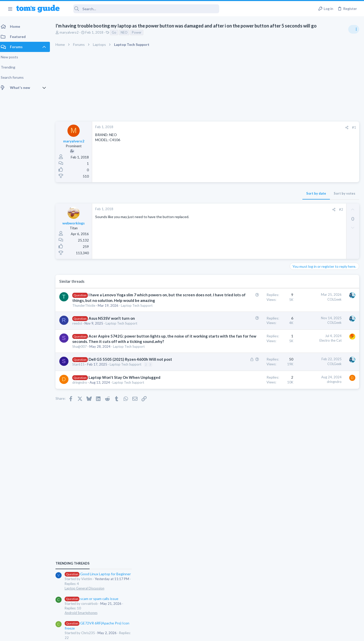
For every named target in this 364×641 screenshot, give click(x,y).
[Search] (143, 9)
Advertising (127, 634)
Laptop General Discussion (312, 302)
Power (140, 32)
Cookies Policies (163, 634)
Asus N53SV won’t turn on (115, 324)
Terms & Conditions (230, 634)
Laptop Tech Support (140, 311)
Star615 (81, 380)
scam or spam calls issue (319, 312)
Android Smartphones (308, 326)
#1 (272, 127)
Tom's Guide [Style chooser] (323, 599)
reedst (80, 329)
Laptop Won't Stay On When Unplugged (128, 393)
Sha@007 (83, 357)
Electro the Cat (249, 346)
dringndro (83, 398)
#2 (259, 209)
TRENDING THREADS (300, 277)
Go (117, 32)
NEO (127, 32)
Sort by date (234, 193)
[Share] (265, 128)
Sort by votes (263, 193)
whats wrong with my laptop (322, 366)
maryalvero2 (72, 32)
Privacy (195, 634)
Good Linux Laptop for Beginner (325, 288)
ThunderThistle (87, 311)
